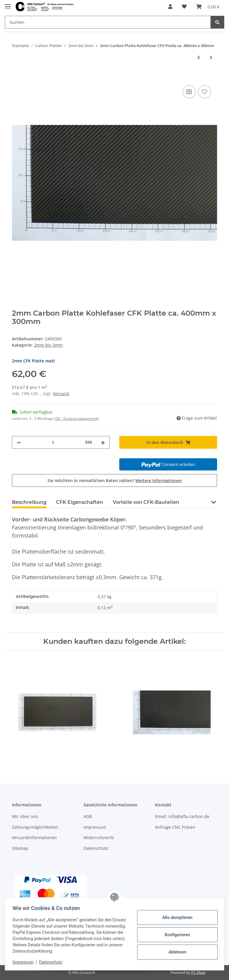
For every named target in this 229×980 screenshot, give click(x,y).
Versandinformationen (34, 838)
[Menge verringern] (19, 442)
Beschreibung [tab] (29, 502)
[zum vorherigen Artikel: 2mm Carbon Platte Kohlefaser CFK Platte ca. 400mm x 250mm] (199, 57)
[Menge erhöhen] (103, 442)
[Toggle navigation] (8, 4)
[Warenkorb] (208, 7)
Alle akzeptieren (175, 917)
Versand (61, 394)
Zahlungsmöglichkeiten (35, 827)
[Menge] (53, 442)
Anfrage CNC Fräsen (175, 827)
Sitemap (20, 848)
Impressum (95, 827)
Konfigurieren (175, 935)
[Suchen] (108, 22)
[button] (170, 7)
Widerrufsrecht (99, 838)
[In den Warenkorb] (17, 77)
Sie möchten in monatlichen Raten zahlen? (115, 480)
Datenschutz (96, 848)
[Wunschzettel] (184, 7)
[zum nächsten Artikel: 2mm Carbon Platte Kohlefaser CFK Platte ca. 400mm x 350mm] (211, 57)
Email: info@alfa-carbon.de (182, 816)
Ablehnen (175, 952)
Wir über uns (25, 816)
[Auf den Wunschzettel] (205, 92)
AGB (88, 816)
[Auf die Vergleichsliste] (189, 92)
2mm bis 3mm (48, 345)
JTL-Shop (198, 972)
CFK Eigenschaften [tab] (80, 502)
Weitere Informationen (159, 480)
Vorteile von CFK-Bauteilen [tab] (146, 502)
